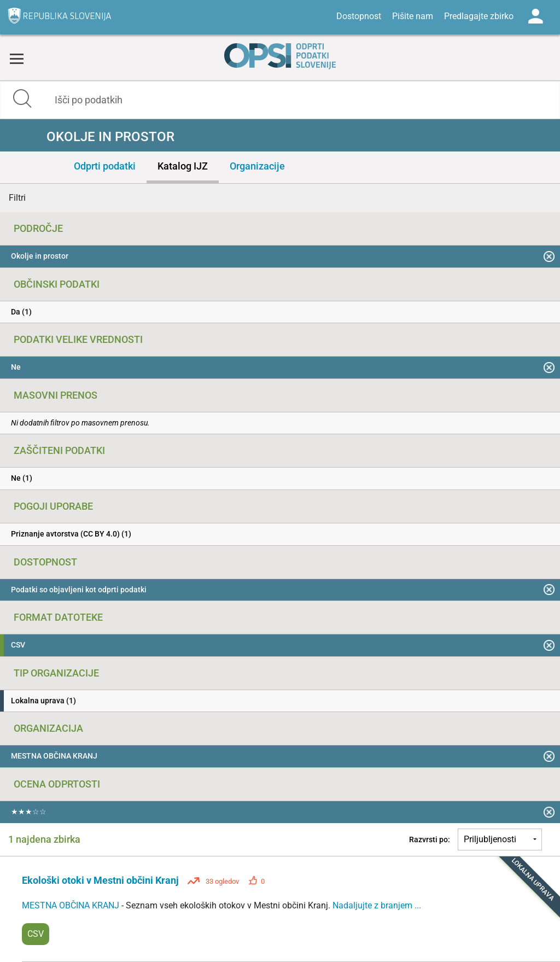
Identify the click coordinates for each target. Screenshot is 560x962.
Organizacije (257, 166)
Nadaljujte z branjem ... (377, 905)
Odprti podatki (105, 166)
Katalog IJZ (183, 166)
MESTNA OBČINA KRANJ (72, 905)
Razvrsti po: (430, 839)
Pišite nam (413, 16)
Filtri (17, 198)
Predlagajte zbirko (479, 16)
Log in (535, 16)
